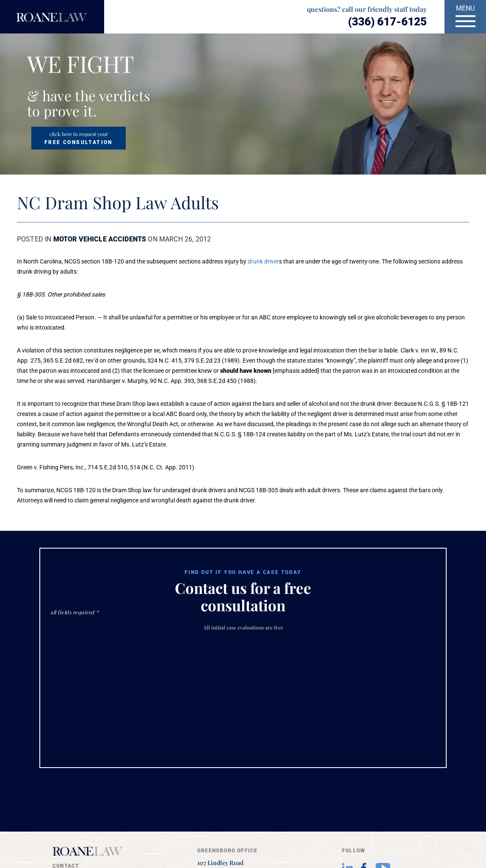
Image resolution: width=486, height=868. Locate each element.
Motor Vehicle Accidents (100, 239)
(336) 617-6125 (387, 22)
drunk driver (263, 261)
